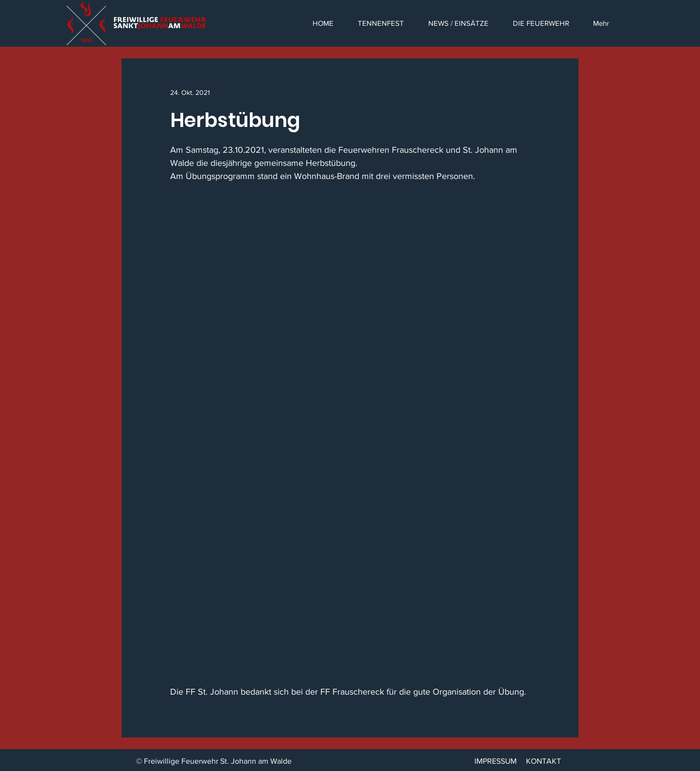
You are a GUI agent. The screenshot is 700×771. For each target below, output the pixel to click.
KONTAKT (543, 761)
